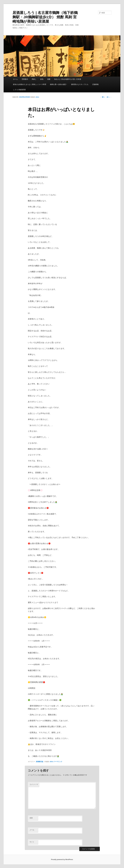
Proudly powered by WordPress (62, 860)
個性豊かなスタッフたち (80, 84)
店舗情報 (95, 84)
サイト (32, 842)
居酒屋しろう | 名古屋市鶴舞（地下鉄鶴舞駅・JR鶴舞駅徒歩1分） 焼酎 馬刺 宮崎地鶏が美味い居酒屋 (45, 17)
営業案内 (25, 79)
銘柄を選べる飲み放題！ (59, 84)
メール (32, 830)
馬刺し (34, 79)
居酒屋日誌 (40, 762)
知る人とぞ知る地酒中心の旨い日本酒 (68, 79)
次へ (109, 97)
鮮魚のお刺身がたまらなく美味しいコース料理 (30, 84)
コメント (34, 784)
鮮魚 (42, 79)
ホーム (15, 79)
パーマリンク (58, 762)
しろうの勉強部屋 (19, 90)
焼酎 (49, 79)
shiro (37, 97)
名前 (31, 818)
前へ (103, 97)
